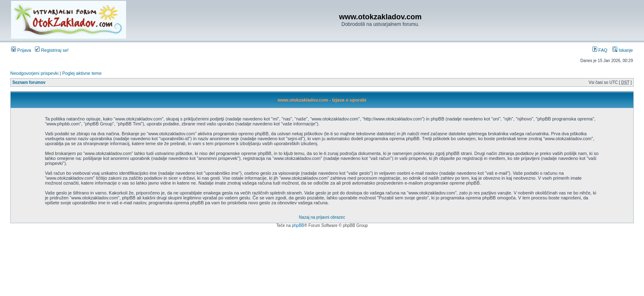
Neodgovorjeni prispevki (34, 73)
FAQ (600, 50)
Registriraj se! (52, 50)
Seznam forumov (29, 82)
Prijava (21, 50)
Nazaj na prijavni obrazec (322, 217)
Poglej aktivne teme (82, 73)
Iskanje (623, 50)
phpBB (298, 225)
